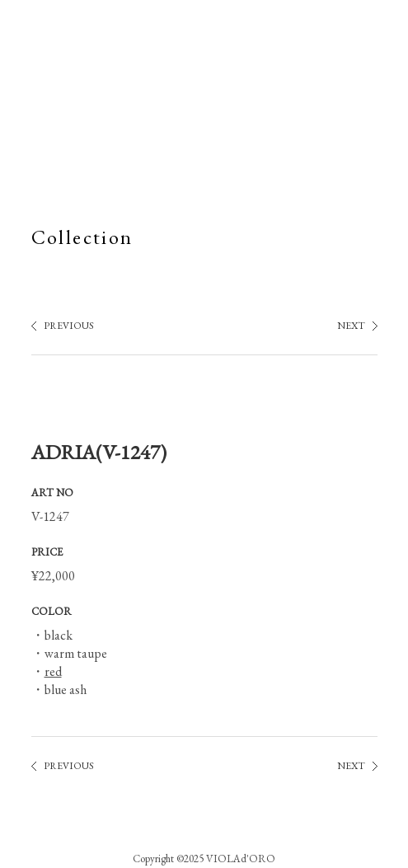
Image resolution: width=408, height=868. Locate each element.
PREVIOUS (69, 326)
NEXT (351, 326)
